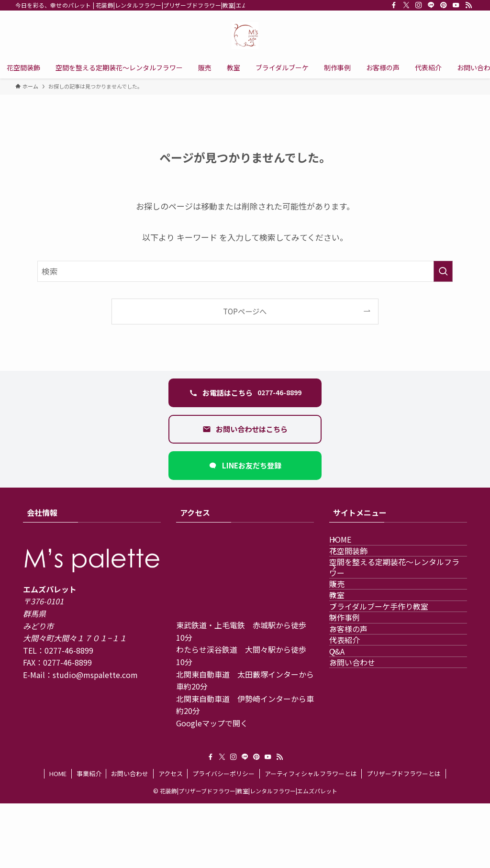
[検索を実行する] (443, 271)
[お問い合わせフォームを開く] (245, 429)
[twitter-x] (406, 5)
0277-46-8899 (69, 650)
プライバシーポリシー (223, 838)
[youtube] (456, 5)
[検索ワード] (245, 271)
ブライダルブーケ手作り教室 (390, 669)
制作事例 (356, 692)
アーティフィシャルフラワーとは (311, 838)
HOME (352, 545)
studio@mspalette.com (95, 675)
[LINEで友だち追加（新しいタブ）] (245, 466)
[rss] (468, 5)
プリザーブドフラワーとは (404, 838)
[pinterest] (444, 5)
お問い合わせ (364, 783)
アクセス (171, 838)
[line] (431, 5)
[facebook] (394, 5)
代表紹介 (356, 737)
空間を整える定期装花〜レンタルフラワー (398, 596)
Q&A (348, 760)
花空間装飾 (360, 568)
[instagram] (419, 5)
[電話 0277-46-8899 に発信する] (245, 393)
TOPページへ (245, 311)
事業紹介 (89, 838)
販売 (348, 624)
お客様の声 (360, 714)
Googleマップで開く (212, 723)
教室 (348, 646)
